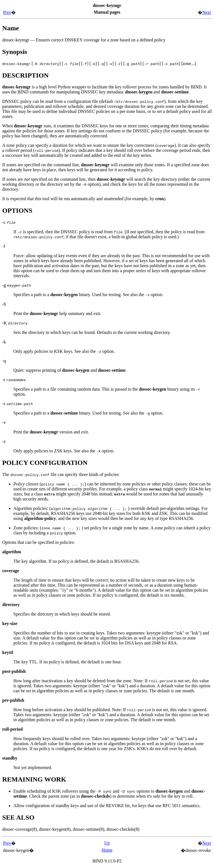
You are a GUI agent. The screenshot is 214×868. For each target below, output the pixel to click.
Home (107, 850)
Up (107, 843)
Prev (7, 12)
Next (207, 12)
